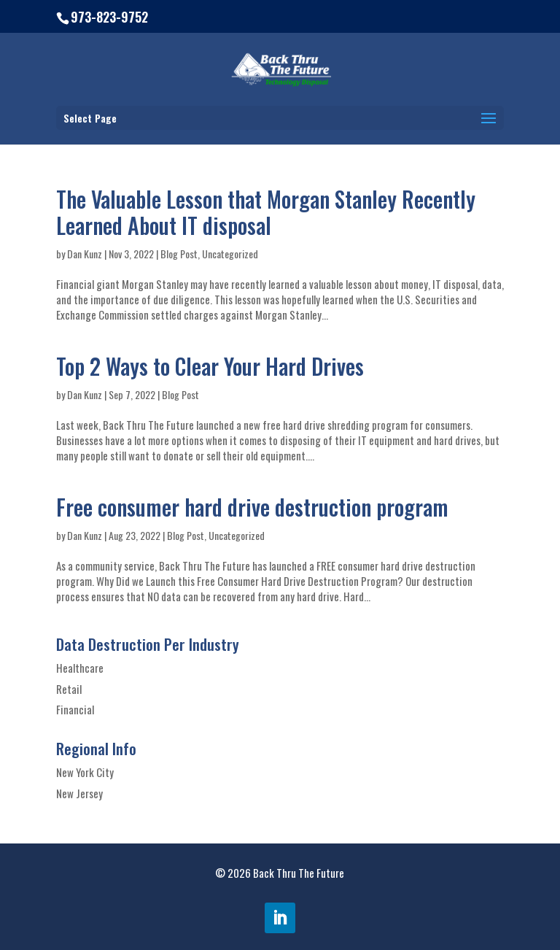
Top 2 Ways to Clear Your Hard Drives (210, 366)
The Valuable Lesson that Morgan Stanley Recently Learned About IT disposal (266, 212)
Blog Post (179, 254)
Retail (69, 689)
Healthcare (80, 668)
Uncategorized (230, 254)
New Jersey (79, 793)
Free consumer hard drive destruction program (252, 507)
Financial (75, 709)
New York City (85, 772)
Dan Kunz (85, 254)
